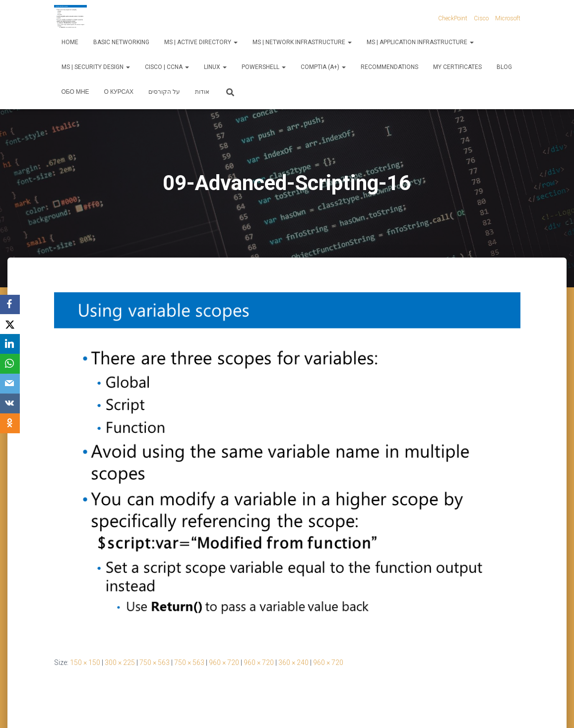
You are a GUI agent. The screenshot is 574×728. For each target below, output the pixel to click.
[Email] (10, 384)
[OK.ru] (10, 424)
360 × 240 (293, 662)
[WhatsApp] (10, 364)
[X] (10, 325)
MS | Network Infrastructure (302, 42)
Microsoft (508, 18)
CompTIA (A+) (323, 67)
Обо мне (75, 92)
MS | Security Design (96, 67)
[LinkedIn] (10, 344)
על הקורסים (164, 92)
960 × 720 (224, 662)
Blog (504, 67)
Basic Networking (121, 42)
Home (70, 42)
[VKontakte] (10, 404)
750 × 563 (155, 662)
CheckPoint (453, 18)
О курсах (119, 92)
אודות (202, 92)
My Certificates (457, 67)
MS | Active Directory (201, 42)
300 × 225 (120, 662)
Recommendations (389, 67)
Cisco (481, 18)
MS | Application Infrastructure (420, 42)
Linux (215, 67)
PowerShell (264, 67)
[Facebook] (10, 305)
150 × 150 (85, 662)
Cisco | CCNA (167, 67)
